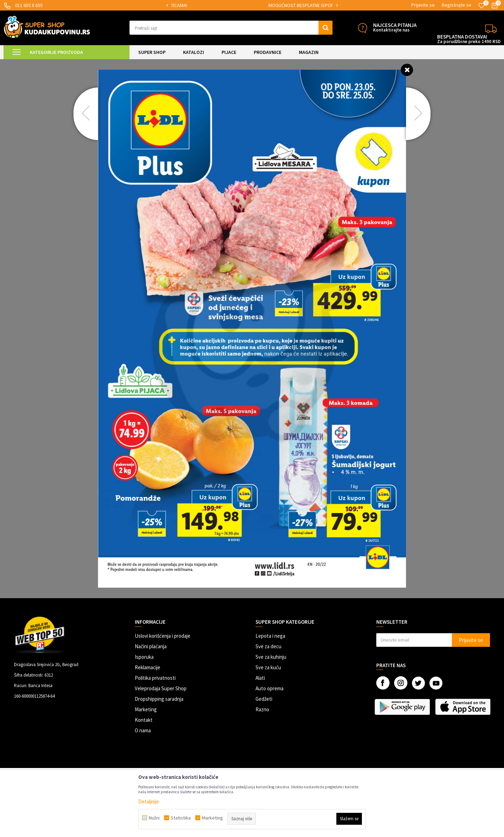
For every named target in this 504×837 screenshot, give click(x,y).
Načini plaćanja (151, 646)
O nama (143, 730)
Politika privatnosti (155, 678)
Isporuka (144, 657)
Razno (262, 709)
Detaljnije (149, 801)
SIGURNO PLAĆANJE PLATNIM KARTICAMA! (209, 5)
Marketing (146, 709)
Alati (260, 678)
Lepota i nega (270, 636)
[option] (210, 5)
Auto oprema (269, 688)
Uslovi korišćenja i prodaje (163, 636)
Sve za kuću (268, 667)
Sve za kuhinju (271, 657)
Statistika (181, 818)
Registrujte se (457, 5)
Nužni (154, 818)
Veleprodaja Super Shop (161, 688)
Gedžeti (264, 699)
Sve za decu (268, 646)
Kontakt (144, 720)
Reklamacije (148, 667)
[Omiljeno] (482, 6)
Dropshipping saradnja (159, 699)
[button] (231, 28)
